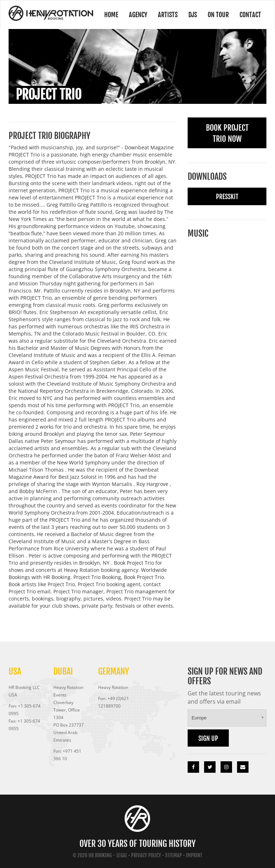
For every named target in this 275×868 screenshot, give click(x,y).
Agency (138, 15)
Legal (122, 855)
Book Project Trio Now (227, 133)
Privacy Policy (146, 855)
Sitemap (173, 855)
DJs (193, 15)
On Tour (218, 15)
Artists (168, 15)
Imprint (194, 855)
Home (111, 15)
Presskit (227, 197)
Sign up (208, 738)
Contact (250, 15)
